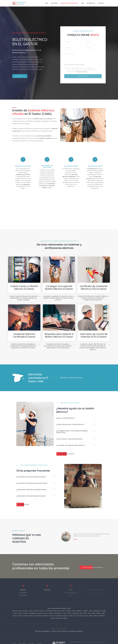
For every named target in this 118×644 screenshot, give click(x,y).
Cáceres (69, 605)
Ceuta (90, 605)
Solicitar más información (65, 447)
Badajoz (51, 605)
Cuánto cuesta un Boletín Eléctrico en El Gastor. (26, 50)
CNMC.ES (54, 626)
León (81, 607)
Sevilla (71, 610)
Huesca (51, 607)
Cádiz (73, 605)
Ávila (46, 605)
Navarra (20, 610)
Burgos (63, 605)
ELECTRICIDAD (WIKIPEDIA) (75, 626)
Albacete (25, 605)
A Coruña (15, 605)
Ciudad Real (96, 605)
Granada (26, 607)
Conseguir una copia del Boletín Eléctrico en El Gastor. (28, 53)
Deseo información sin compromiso (91, 562)
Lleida (85, 607)
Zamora (58, 612)
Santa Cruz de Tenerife (56, 610)
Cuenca (15, 607)
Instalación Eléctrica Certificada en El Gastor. (25, 58)
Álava (20, 605)
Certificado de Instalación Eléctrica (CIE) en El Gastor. (27, 55)
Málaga (98, 607)
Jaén (64, 607)
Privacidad (31, 637)
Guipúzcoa (40, 607)
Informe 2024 (91, 3)
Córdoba (103, 605)
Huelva (46, 607)
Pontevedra (38, 610)
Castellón (85, 605)
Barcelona (57, 605)
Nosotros (54, 3)
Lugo (89, 607)
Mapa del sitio (102, 639)
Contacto (101, 3)
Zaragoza (64, 612)
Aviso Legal (22, 637)
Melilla (103, 607)
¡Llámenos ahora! (23, 498)
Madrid (93, 607)
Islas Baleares (58, 607)
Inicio (47, 3)
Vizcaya (53, 612)
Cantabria (79, 605)
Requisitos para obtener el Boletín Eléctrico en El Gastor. (28, 60)
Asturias (42, 605)
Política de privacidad (82, 66)
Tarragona (80, 610)
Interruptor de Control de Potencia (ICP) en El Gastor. (27, 63)
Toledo (91, 610)
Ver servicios (20, 70)
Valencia (96, 610)
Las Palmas (75, 607)
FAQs (83, 3)
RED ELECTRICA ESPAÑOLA (43, 626)
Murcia (15, 610)
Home (14, 637)
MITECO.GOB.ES (62, 626)
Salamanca (45, 610)
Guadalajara (33, 607)
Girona (20, 607)
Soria (75, 610)
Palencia (31, 610)
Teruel (86, 610)
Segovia (65, 610)
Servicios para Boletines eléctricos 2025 (59, 603)
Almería (36, 605)
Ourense (25, 610)
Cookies (39, 637)
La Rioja (69, 607)
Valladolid (102, 610)
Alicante (31, 605)
